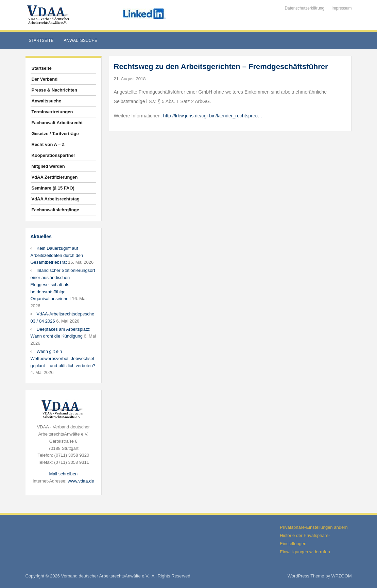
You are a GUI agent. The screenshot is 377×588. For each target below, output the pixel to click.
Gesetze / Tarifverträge (55, 134)
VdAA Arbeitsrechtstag (56, 199)
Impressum (341, 8)
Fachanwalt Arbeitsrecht (57, 123)
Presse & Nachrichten (54, 90)
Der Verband (45, 79)
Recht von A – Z (48, 144)
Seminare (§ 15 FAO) (53, 188)
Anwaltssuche (80, 40)
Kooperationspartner (54, 155)
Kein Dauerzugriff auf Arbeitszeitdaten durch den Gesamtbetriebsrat (57, 255)
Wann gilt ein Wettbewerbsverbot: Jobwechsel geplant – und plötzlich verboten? (63, 358)
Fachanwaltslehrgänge (55, 210)
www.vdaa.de (81, 481)
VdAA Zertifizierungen (55, 177)
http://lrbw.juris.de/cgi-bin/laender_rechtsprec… (213, 116)
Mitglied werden (48, 166)
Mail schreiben (63, 474)
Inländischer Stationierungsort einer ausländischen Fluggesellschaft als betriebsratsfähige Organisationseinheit (63, 284)
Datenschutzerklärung (304, 8)
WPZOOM (342, 576)
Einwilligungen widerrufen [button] (305, 552)
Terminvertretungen (52, 112)
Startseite (41, 40)
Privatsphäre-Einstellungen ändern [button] (314, 527)
